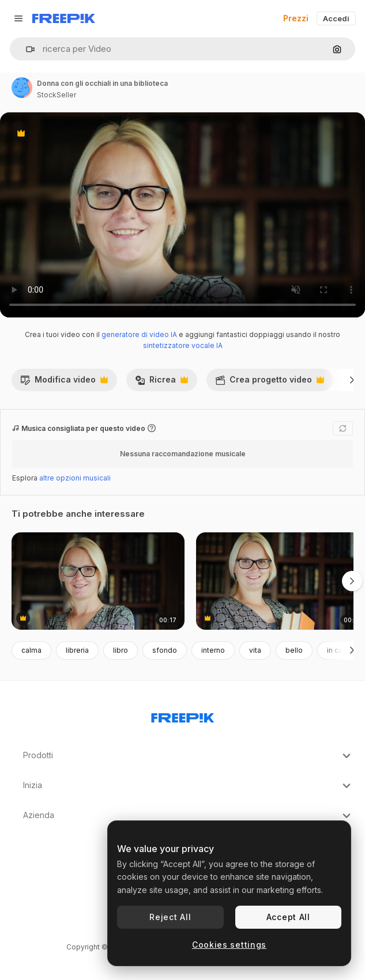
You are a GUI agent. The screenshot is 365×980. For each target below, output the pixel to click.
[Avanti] (352, 380)
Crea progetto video (270, 383)
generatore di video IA (139, 334)
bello (294, 650)
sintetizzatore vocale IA (183, 345)
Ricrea (161, 383)
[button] (26, 49)
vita (255, 650)
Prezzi (296, 18)
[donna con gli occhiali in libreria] (98, 581)
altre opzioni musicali (75, 478)
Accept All (288, 917)
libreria (77, 650)
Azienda (188, 816)
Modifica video (64, 383)
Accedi (336, 18)
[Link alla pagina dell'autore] (22, 88)
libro (121, 650)
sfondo (165, 650)
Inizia (188, 786)
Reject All (170, 917)
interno (213, 650)
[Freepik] (64, 18)
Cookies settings (229, 945)
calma (31, 650)
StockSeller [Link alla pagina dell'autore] (57, 95)
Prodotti (188, 756)
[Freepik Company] (183, 716)
